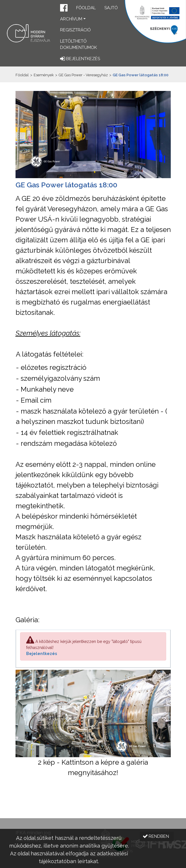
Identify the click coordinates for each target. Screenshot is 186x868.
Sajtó (111, 8)
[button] (64, 8)
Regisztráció (75, 30)
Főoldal (86, 8)
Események (44, 75)
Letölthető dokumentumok (78, 44)
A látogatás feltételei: (50, 354)
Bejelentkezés (42, 654)
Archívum (71, 19)
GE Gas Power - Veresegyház (83, 75)
